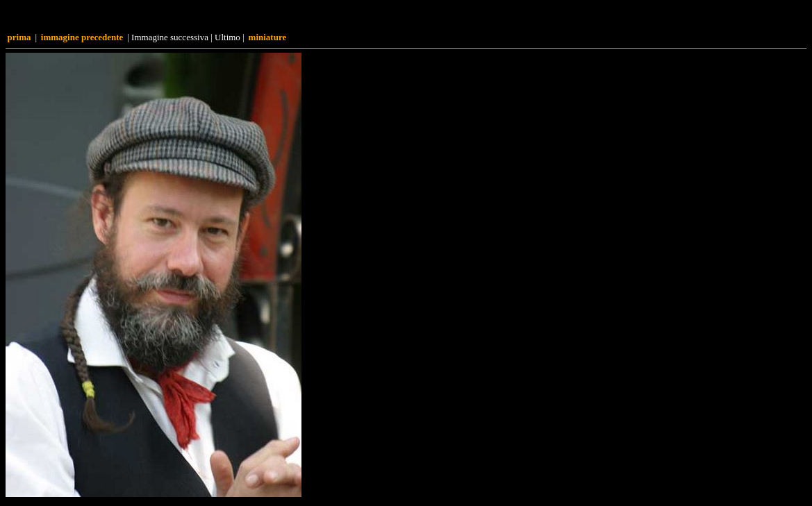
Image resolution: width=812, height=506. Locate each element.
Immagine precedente (82, 37)
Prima (19, 37)
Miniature (268, 37)
